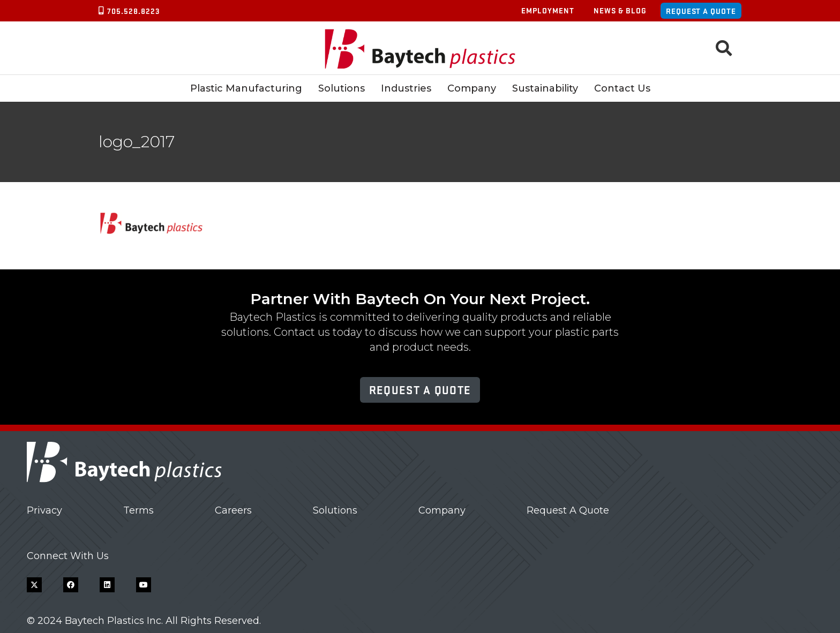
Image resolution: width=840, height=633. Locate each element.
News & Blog (620, 10)
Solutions (335, 510)
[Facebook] (71, 585)
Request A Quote (568, 510)
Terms (138, 510)
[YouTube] (144, 585)
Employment (548, 10)
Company (442, 510)
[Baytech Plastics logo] (420, 48)
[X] (34, 585)
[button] (724, 48)
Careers (233, 510)
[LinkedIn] (107, 585)
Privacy (44, 510)
